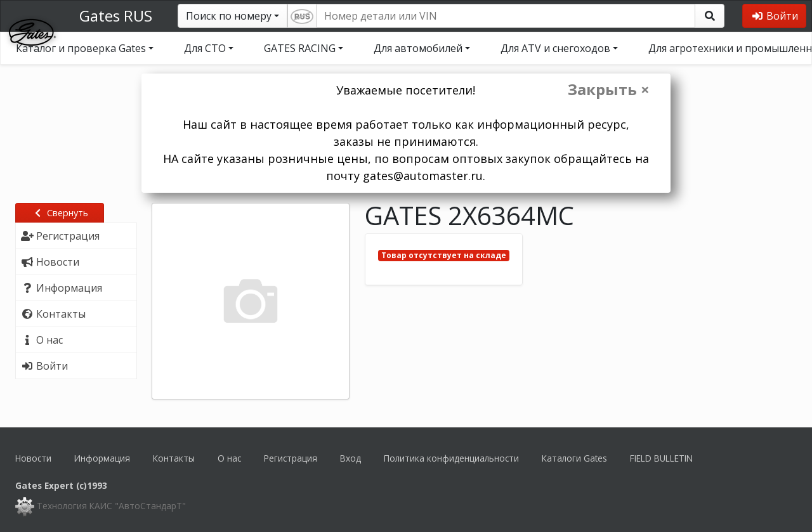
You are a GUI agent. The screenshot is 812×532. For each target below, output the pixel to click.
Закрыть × (609, 89)
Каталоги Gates (574, 458)
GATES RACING (300, 48)
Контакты (174, 458)
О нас (229, 458)
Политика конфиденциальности (451, 458)
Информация (102, 458)
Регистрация (291, 458)
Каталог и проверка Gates (81, 48)
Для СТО (205, 48)
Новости (33, 458)
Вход (350, 458)
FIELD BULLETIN (661, 458)
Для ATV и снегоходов (555, 48)
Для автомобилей (418, 48)
